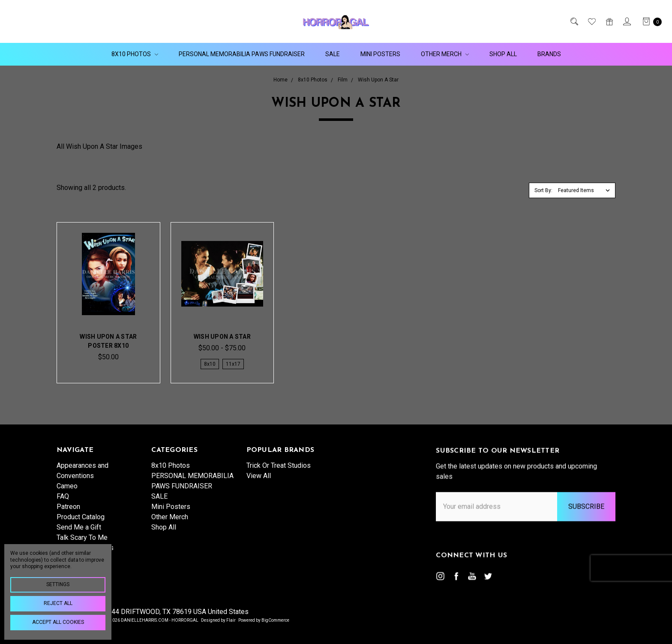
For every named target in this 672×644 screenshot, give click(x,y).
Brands (549, 54)
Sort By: (543, 190)
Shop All (503, 54)
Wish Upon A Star (222, 337)
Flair (231, 620)
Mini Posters (380, 54)
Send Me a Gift (79, 533)
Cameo (67, 492)
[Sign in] (626, 21)
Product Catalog (81, 523)
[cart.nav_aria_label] (650, 21)
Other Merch (445, 54)
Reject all (58, 603)
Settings (58, 584)
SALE (333, 54)
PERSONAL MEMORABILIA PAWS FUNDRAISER (242, 54)
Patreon (68, 513)
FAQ (63, 502)
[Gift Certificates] (609, 21)
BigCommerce (275, 620)
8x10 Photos (135, 54)
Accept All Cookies (58, 622)
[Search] (574, 21)
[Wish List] (591, 21)
